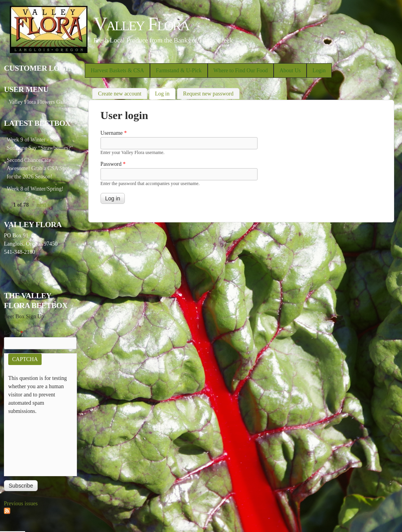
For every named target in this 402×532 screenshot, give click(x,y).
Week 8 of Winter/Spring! (35, 189)
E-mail (14, 333)
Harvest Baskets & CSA (117, 71)
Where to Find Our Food (241, 71)
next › (43, 205)
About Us (290, 71)
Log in (165, 93)
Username (114, 133)
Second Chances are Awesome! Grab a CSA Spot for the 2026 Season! (38, 168)
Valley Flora (141, 24)
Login (319, 71)
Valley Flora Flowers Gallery (41, 102)
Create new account (120, 94)
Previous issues (21, 504)
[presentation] (40, 444)
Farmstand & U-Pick (179, 71)
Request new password (208, 94)
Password (113, 164)
